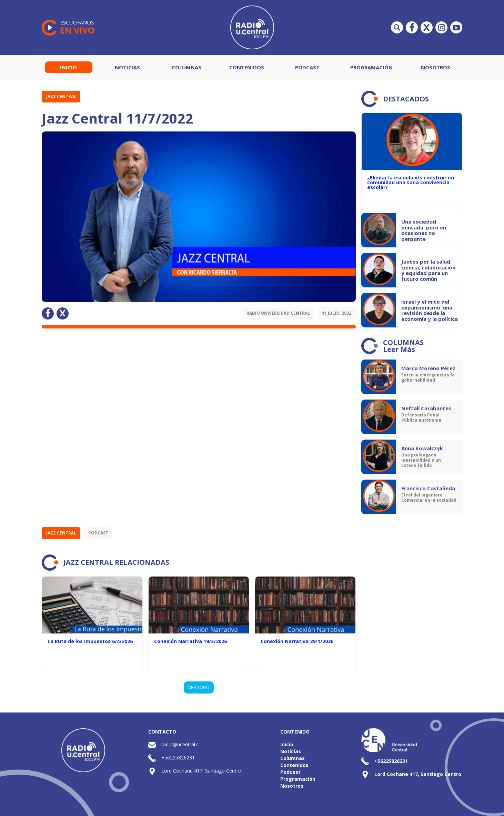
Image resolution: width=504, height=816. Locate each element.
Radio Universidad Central (278, 313)
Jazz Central (61, 96)
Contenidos (247, 67)
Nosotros (436, 67)
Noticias (127, 67)
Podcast (307, 67)
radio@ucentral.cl (180, 744)
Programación (371, 67)
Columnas (187, 67)
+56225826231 (178, 758)
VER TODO (199, 687)
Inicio (68, 67)
